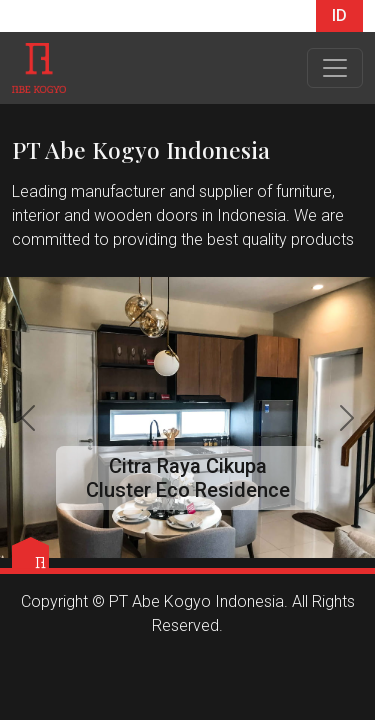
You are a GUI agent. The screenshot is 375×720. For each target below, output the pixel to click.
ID (339, 15)
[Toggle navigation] (335, 68)
